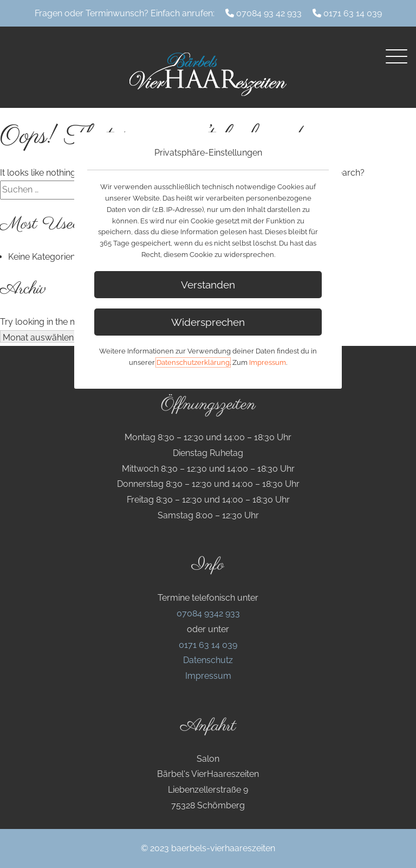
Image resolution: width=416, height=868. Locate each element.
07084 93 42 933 (269, 13)
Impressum (208, 676)
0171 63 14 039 (353, 13)
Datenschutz (208, 660)
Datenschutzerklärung (193, 362)
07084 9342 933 (208, 613)
